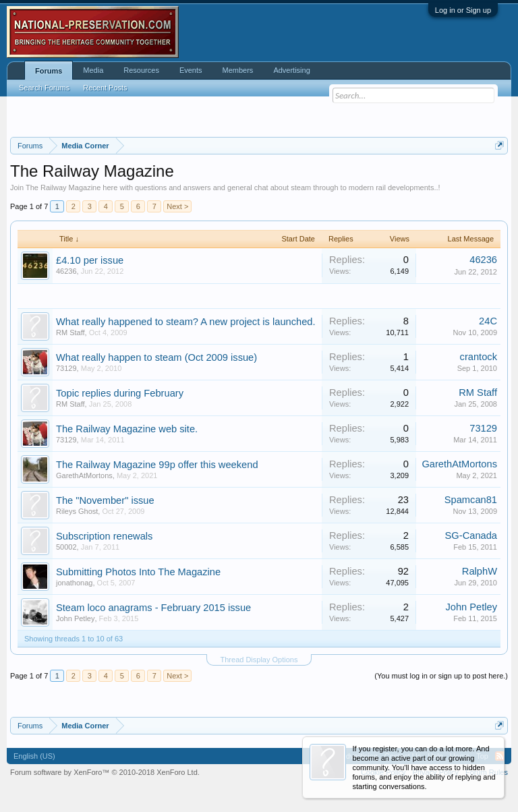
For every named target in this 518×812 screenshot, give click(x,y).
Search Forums (44, 88)
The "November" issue (105, 500)
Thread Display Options (259, 660)
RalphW (480, 571)
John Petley (75, 618)
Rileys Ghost (77, 511)
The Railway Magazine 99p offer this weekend (157, 465)
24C (488, 321)
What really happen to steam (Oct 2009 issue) (156, 357)
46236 (66, 271)
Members (238, 70)
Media (93, 70)
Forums (49, 71)
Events (191, 70)
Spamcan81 (471, 500)
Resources (141, 70)
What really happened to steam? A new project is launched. (186, 322)
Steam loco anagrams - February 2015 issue (153, 608)
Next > (177, 206)
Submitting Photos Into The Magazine (138, 572)
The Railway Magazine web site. (127, 429)
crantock (479, 357)
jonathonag (74, 583)
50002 (66, 547)
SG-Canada (471, 535)
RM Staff (70, 332)
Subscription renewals (104, 536)
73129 (66, 368)
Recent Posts (105, 88)
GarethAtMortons (84, 475)
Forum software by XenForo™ (105, 772)
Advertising (291, 70)
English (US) (34, 756)
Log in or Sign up (463, 10)
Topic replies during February (120, 393)
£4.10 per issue (90, 260)
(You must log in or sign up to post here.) (441, 676)
